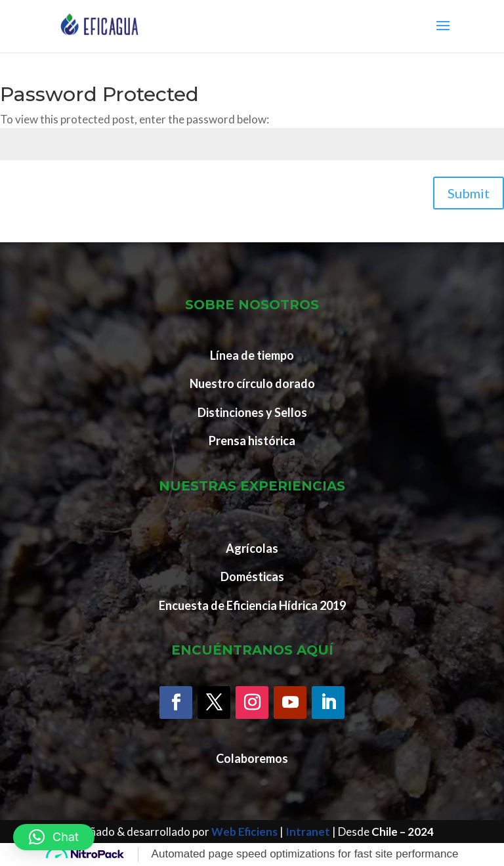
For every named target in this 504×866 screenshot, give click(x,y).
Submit (469, 193)
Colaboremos (252, 758)
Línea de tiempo (252, 355)
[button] (54, 837)
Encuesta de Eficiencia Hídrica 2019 (252, 605)
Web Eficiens (244, 832)
